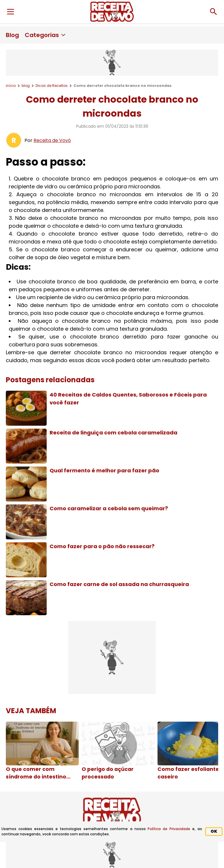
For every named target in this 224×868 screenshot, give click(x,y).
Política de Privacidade (169, 829)
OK (214, 831)
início (11, 86)
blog (26, 86)
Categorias (45, 35)
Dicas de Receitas (52, 86)
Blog (12, 35)
